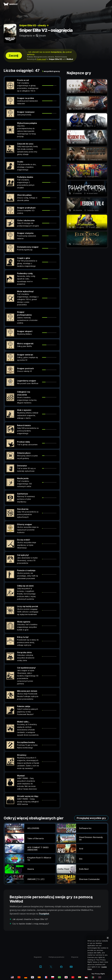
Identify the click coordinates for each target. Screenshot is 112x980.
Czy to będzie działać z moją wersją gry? (31, 924)
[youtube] (71, 967)
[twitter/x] (51, 967)
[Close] (108, 938)
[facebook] (61, 967)
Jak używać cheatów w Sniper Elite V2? (30, 919)
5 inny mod (41, 59)
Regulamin (38, 957)
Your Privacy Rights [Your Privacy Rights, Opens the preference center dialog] (98, 974)
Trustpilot (44, 914)
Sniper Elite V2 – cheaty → (34, 25)
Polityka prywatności (56, 957)
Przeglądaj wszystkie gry (91, 818)
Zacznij (13, 56)
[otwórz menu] (107, 4)
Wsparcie (75, 957)
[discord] (41, 967)
